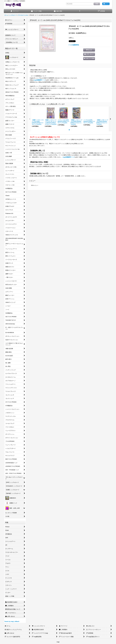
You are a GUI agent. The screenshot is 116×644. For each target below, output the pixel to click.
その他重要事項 (74, 45)
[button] (80, 11)
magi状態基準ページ (39, 80)
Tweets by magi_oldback (12, 621)
